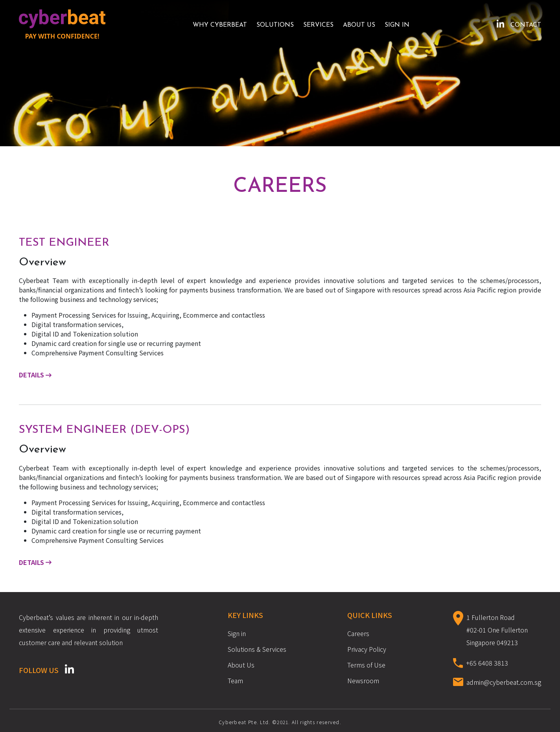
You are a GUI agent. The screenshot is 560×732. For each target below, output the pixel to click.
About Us (359, 25)
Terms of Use (366, 665)
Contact (526, 25)
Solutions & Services (257, 649)
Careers (358, 633)
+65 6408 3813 (487, 663)
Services (318, 25)
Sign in (397, 25)
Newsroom (363, 681)
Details (35, 375)
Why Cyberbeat (220, 25)
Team (235, 681)
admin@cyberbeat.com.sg (504, 682)
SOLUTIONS (275, 25)
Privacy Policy (367, 649)
